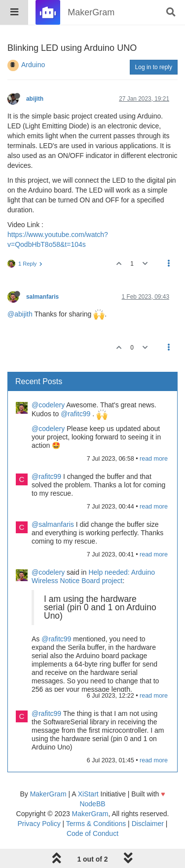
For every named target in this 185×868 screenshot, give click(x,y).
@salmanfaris (53, 524)
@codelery (48, 405)
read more (154, 459)
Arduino (33, 65)
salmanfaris (42, 297)
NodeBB (92, 804)
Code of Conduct (92, 833)
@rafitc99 (75, 414)
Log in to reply (154, 67)
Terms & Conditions (96, 824)
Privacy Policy (39, 824)
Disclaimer (148, 824)
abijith (35, 99)
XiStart (88, 794)
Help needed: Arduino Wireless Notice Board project (93, 576)
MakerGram (48, 794)
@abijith (20, 314)
